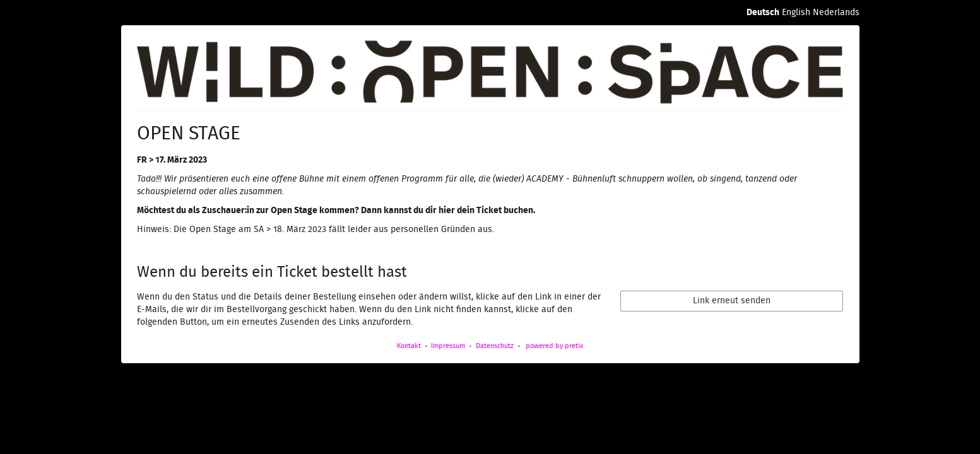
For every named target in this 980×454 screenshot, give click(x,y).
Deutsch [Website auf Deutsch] (763, 13)
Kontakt (409, 346)
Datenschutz (495, 346)
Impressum (448, 346)
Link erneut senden (732, 301)
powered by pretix (554, 346)
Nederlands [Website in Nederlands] (836, 13)
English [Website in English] (796, 13)
